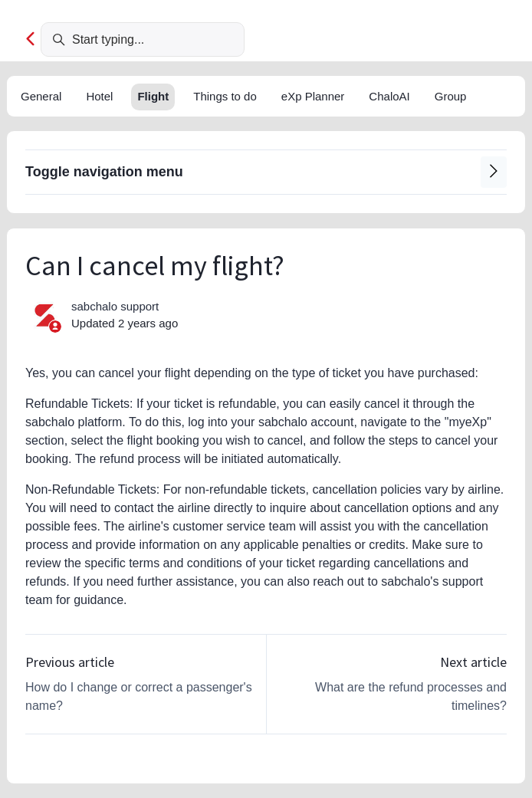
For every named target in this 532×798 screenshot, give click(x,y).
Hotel (99, 96)
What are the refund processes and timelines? (411, 696)
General (41, 96)
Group (451, 96)
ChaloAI (389, 96)
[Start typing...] (143, 39)
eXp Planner (313, 96)
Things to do (225, 96)
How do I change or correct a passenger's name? (139, 696)
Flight (153, 96)
